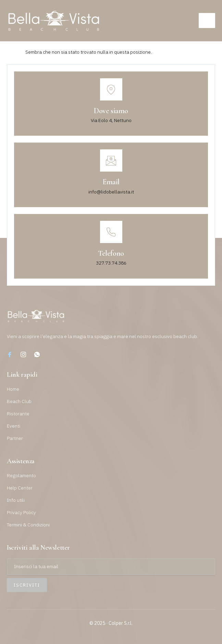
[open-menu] (207, 21)
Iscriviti (27, 585)
